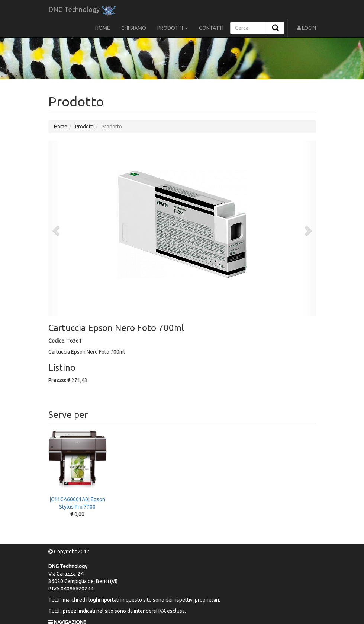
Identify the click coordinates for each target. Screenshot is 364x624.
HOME (103, 28)
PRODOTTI (173, 28)
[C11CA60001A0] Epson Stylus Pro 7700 (78, 470)
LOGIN (307, 28)
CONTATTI (211, 28)
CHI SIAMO (134, 28)
